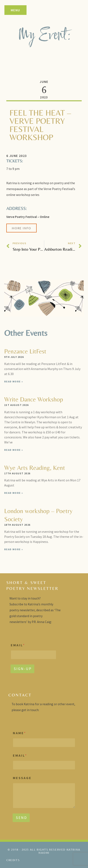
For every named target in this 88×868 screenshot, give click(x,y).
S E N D (21, 818)
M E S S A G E (22, 778)
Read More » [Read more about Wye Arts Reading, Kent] (14, 493)
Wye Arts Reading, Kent (35, 468)
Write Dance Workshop (34, 399)
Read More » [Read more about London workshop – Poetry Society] (14, 549)
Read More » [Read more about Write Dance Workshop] (14, 450)
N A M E (19, 733)
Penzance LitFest (25, 351)
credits (13, 860)
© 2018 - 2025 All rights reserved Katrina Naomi (44, 851)
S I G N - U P (22, 669)
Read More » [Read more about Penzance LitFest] (14, 381)
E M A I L (18, 645)
